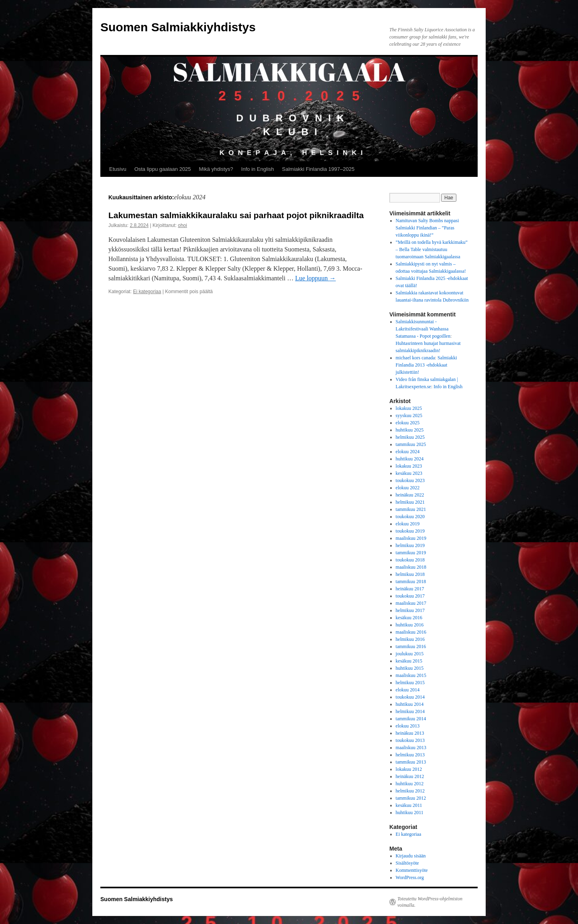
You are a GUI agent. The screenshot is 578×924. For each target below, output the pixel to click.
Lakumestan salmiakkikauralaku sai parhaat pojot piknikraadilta (236, 215)
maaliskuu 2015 (411, 675)
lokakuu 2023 (409, 466)
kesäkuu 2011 (409, 805)
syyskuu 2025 (409, 415)
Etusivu (118, 169)
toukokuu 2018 (410, 560)
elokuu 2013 (408, 726)
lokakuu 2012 (409, 769)
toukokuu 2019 (410, 531)
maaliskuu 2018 (411, 567)
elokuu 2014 (408, 690)
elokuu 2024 (408, 452)
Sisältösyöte (407, 863)
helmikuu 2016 (410, 639)
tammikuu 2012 (411, 798)
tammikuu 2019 (411, 553)
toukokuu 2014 (410, 697)
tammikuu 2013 (411, 762)
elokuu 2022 (408, 488)
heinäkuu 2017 (410, 589)
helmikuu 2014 (410, 711)
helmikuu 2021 (410, 502)
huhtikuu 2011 (410, 813)
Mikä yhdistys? (216, 169)
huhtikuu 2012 (410, 784)
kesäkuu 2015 (409, 661)
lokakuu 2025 (409, 408)
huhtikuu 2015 (410, 668)
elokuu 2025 (408, 423)
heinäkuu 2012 (410, 776)
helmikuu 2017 (410, 610)
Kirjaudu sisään (411, 856)
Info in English (258, 169)
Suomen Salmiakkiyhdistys (178, 27)
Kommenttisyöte (412, 870)
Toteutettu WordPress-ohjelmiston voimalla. (430, 902)
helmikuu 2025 (410, 437)
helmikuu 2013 (410, 755)
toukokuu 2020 (410, 517)
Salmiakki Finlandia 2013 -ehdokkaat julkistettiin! (426, 365)
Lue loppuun (315, 278)
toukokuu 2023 (410, 480)
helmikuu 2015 (410, 683)
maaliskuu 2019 (411, 538)
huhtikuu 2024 (410, 459)
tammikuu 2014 (411, 719)
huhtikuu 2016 (410, 625)
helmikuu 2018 (410, 574)
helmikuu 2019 (410, 545)
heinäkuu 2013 (410, 733)
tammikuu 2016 (411, 646)
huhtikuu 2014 (410, 704)
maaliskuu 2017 (411, 603)
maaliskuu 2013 (411, 748)
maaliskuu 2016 (411, 632)
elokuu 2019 (408, 524)
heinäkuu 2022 (410, 495)
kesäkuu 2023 (409, 473)
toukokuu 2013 (410, 740)
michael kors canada (415, 358)
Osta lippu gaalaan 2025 (163, 169)
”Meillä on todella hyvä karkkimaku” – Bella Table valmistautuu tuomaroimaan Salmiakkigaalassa (432, 249)
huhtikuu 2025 (410, 430)
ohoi (182, 225)
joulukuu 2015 (410, 654)
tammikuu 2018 (411, 582)
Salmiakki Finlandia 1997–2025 (319, 169)
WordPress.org (410, 877)
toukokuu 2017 (410, 596)
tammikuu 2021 (411, 509)
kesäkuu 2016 (409, 618)
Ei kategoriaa (147, 292)
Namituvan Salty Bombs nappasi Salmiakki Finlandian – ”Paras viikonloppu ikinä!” (427, 228)
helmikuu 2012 (410, 791)
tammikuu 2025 (411, 444)
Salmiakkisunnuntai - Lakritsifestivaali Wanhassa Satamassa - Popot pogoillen (423, 329)
